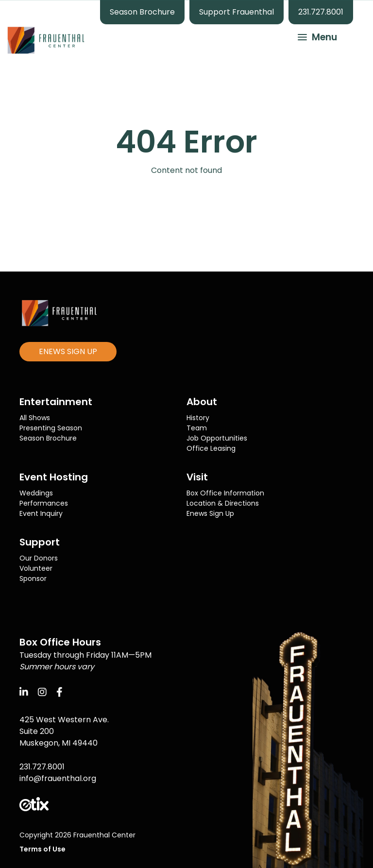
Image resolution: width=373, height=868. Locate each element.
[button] (313, 36)
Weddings (36, 493)
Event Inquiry (41, 513)
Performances (44, 503)
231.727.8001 (321, 12)
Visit (197, 477)
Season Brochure (142, 12)
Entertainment (56, 402)
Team (197, 428)
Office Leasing (211, 448)
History (198, 418)
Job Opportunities (217, 438)
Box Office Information (225, 493)
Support (40, 542)
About (202, 402)
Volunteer (36, 568)
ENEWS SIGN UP (68, 351)
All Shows (35, 418)
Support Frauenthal (237, 12)
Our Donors (39, 558)
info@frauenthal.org (58, 778)
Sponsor (33, 579)
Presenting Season (51, 428)
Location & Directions (223, 503)
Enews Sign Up (210, 513)
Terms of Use (42, 849)
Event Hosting (54, 477)
